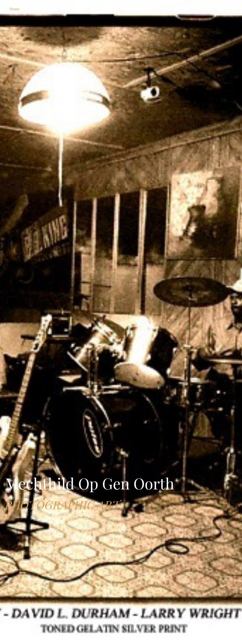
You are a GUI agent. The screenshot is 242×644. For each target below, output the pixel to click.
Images (29, 9)
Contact (46, 9)
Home (14, 9)
